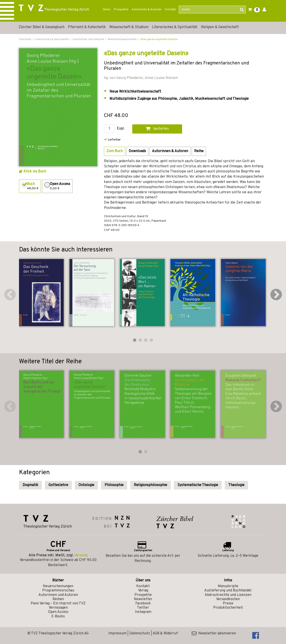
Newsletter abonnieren (214, 633)
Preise (228, 604)
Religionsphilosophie (150, 485)
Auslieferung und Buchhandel (228, 591)
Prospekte (121, 10)
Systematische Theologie (198, 485)
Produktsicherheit (228, 608)
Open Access (58, 612)
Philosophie (114, 485)
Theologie (236, 485)
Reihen (58, 599)
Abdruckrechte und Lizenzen (228, 595)
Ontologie (86, 485)
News (106, 10)
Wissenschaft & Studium (129, 27)
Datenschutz (140, 633)
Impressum (117, 633)
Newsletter (143, 599)
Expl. (121, 129)
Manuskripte (228, 586)
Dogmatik (30, 485)
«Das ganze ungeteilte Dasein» (159, 39)
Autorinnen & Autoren (147, 10)
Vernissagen (58, 608)
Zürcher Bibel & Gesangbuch (41, 27)
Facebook (143, 604)
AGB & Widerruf (165, 633)
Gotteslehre (58, 485)
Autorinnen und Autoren (58, 595)
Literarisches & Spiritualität (175, 27)
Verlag (143, 591)
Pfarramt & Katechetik (87, 27)
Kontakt (170, 10)
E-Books (58, 616)
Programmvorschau (58, 591)
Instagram (143, 612)
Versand (81, 555)
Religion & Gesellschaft (220, 27)
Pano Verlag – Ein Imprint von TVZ (58, 604)
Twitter (143, 608)
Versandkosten (228, 599)
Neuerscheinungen (58, 586)
